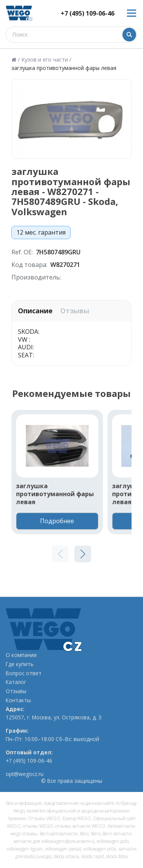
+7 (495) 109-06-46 (88, 13)
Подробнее (57, 521)
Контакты (18, 700)
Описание (35, 311)
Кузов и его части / (46, 60)
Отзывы (75, 311)
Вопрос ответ (24, 673)
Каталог (16, 682)
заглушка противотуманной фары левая (55, 494)
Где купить (20, 664)
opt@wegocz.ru (25, 774)
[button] (83, 554)
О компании (21, 655)
